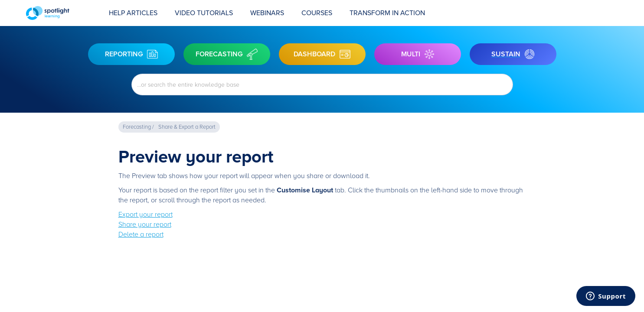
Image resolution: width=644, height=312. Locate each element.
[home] (63, 13)
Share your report (145, 224)
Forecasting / (138, 127)
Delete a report (141, 234)
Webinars (267, 13)
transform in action (387, 13)
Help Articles (133, 13)
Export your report (145, 214)
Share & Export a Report (187, 127)
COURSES (317, 13)
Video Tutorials (204, 13)
